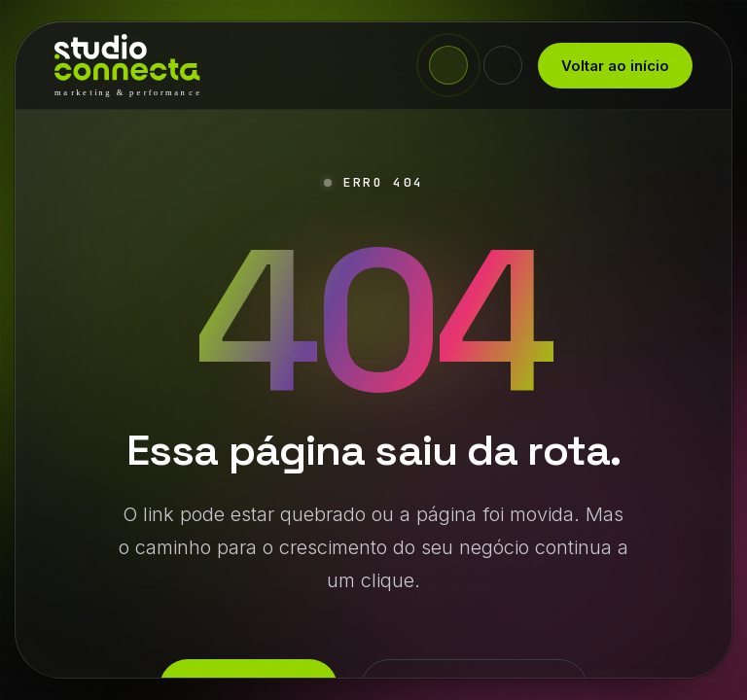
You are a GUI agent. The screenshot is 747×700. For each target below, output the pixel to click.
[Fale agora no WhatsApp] (448, 65)
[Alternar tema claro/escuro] (503, 65)
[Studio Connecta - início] (127, 65)
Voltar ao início (615, 66)
